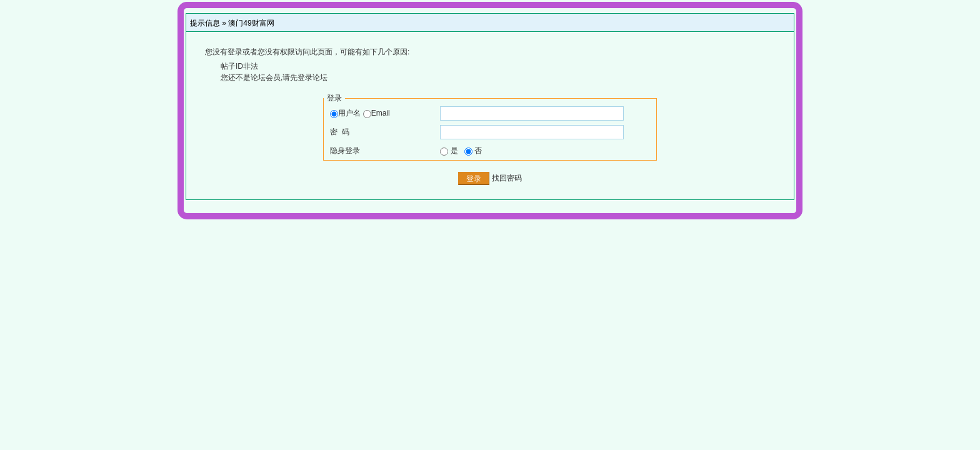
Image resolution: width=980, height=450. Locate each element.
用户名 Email (360, 113)
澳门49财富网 (251, 23)
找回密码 (507, 178)
